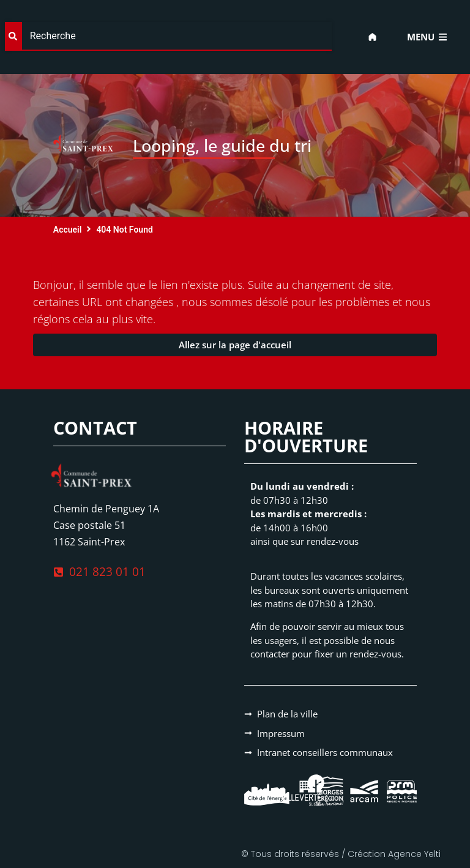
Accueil (68, 230)
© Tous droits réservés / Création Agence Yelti (341, 854)
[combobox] (168, 36)
